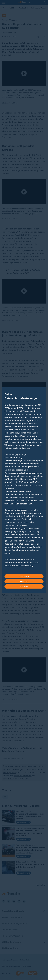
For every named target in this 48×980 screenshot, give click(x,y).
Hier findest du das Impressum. (20, 559)
